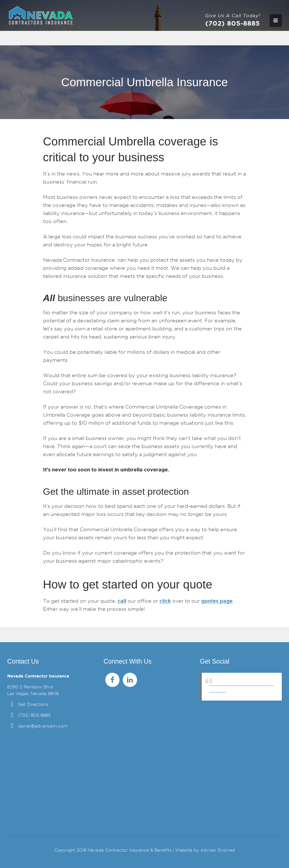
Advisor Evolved (218, 850)
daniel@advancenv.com (43, 726)
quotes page (217, 601)
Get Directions (33, 704)
